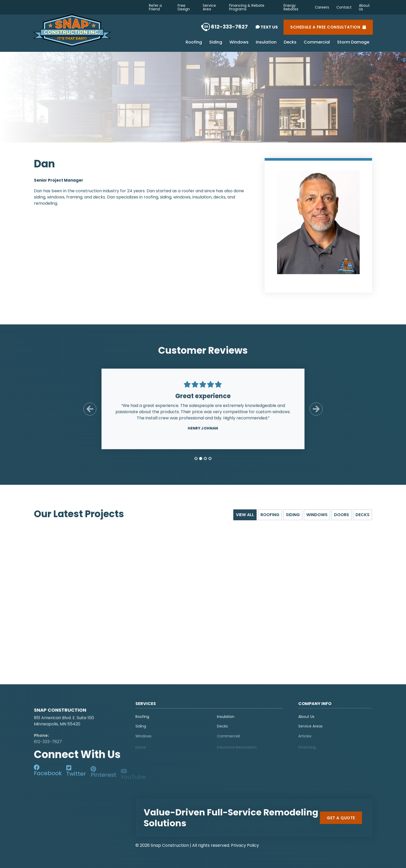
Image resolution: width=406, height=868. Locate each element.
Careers (322, 7)
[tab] (196, 463)
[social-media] (48, 775)
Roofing (194, 42)
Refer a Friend (155, 7)
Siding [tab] (293, 515)
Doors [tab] (342, 515)
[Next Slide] (316, 414)
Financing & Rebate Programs (247, 7)
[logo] (66, 706)
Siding (216, 42)
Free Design (184, 7)
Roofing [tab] (270, 515)
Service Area (209, 7)
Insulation (266, 42)
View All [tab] (245, 515)
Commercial (317, 42)
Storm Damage (353, 42)
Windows (239, 42)
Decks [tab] (363, 515)
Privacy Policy (245, 845)
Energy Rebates (291, 7)
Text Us (267, 27)
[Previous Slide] (90, 414)
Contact (344, 7)
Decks (290, 42)
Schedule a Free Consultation (328, 27)
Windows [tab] (317, 515)
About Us (364, 7)
